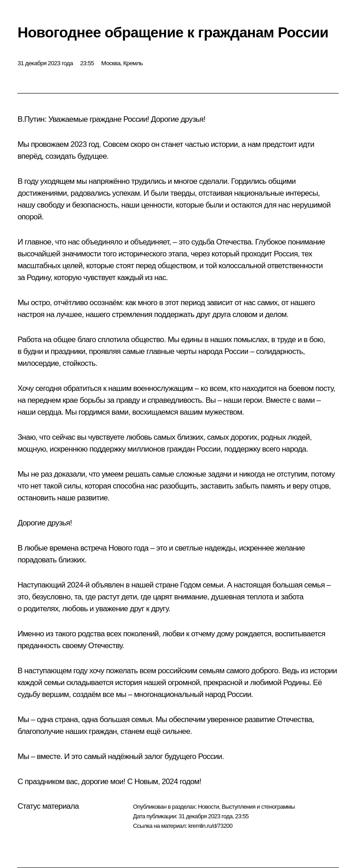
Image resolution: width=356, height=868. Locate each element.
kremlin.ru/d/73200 (210, 826)
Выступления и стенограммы (258, 807)
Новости (208, 807)
